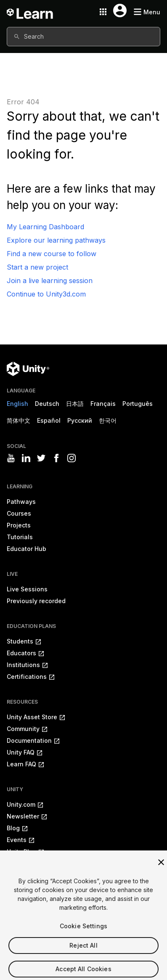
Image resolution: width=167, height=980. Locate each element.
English (17, 404)
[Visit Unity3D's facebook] (56, 458)
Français (103, 404)
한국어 (108, 420)
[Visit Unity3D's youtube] (11, 458)
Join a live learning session (50, 281)
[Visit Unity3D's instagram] (72, 458)
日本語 (75, 404)
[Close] (161, 868)
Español (49, 420)
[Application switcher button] (103, 12)
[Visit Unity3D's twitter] (41, 458)
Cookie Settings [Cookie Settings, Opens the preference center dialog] (83, 932)
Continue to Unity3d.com (46, 294)
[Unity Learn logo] (30, 12)
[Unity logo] (28, 369)
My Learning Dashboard (45, 227)
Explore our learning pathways (56, 240)
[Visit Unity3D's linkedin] (26, 458)
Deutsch (47, 404)
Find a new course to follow (52, 254)
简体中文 (19, 420)
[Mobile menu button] (147, 12)
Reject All (83, 951)
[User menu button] (120, 11)
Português (138, 404)
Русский (80, 420)
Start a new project (37, 267)
